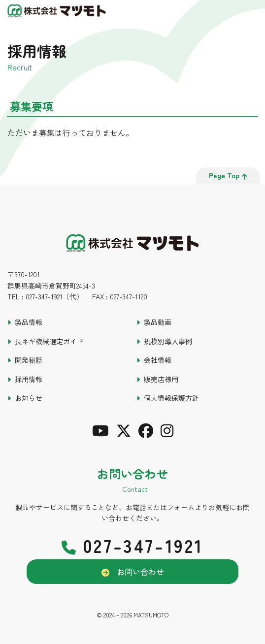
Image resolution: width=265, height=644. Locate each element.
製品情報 (29, 322)
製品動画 (158, 322)
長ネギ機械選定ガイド (49, 341)
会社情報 (158, 360)
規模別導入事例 (168, 341)
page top (228, 175)
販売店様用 (161, 379)
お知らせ (29, 398)
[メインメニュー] (253, 12)
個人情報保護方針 (171, 398)
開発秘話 (29, 360)
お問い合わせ (140, 572)
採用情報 (29, 379)
